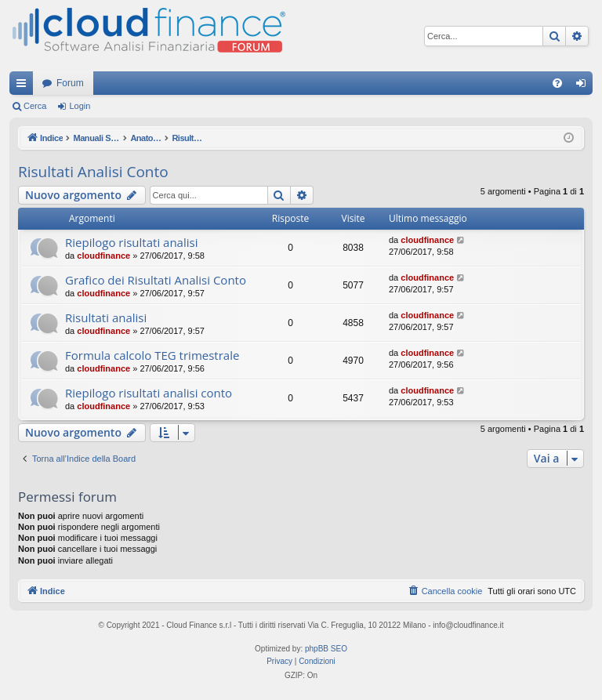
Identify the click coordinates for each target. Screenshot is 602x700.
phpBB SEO (326, 649)
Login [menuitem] (584, 86)
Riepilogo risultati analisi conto (149, 393)
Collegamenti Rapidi (24, 86)
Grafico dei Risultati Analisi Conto (156, 280)
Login (80, 106)
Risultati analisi (106, 317)
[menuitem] (557, 83)
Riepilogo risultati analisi (131, 242)
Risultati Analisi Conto (93, 172)
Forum (70, 83)
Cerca (35, 106)
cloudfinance (103, 256)
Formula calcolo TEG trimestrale (152, 355)
